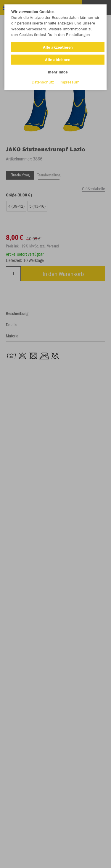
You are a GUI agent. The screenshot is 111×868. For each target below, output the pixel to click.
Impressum (69, 82)
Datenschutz (43, 82)
